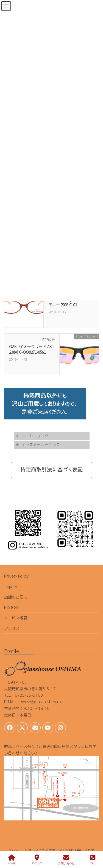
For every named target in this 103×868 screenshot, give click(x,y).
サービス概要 (16, 618)
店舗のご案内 (16, 597)
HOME (12, 860)
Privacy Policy (16, 576)
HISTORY (12, 607)
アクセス (12, 628)
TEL (93, 860)
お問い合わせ (66, 860)
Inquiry (11, 587)
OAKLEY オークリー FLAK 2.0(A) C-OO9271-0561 (30, 349)
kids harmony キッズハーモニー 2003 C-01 (70, 302)
